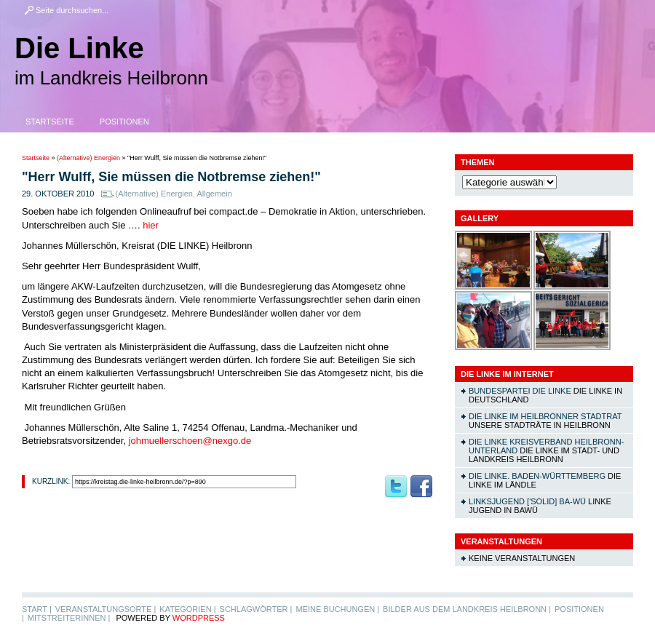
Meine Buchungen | (337, 609)
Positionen (124, 122)
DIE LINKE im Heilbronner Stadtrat (545, 416)
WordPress (199, 618)
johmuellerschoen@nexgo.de (190, 441)
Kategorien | (187, 609)
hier (151, 225)
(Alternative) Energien (88, 158)
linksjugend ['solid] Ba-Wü (527, 501)
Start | (37, 609)
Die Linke (79, 48)
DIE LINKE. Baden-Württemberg (537, 476)
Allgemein (214, 194)
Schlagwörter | (256, 609)
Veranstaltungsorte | (106, 609)
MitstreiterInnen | (69, 618)
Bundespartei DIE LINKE (520, 391)
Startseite (50, 122)
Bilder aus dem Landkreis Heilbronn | (467, 609)
